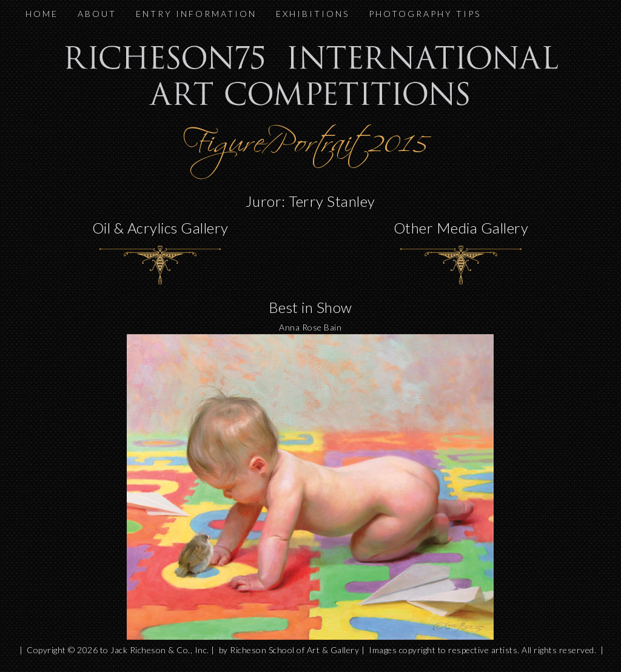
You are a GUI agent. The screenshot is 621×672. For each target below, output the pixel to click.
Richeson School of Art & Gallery (294, 650)
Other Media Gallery (461, 228)
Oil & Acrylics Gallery (160, 228)
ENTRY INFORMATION (196, 14)
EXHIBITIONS (313, 14)
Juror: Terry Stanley (310, 201)
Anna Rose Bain (310, 327)
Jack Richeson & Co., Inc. (160, 650)
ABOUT (97, 14)
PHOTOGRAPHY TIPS (425, 14)
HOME (42, 14)
